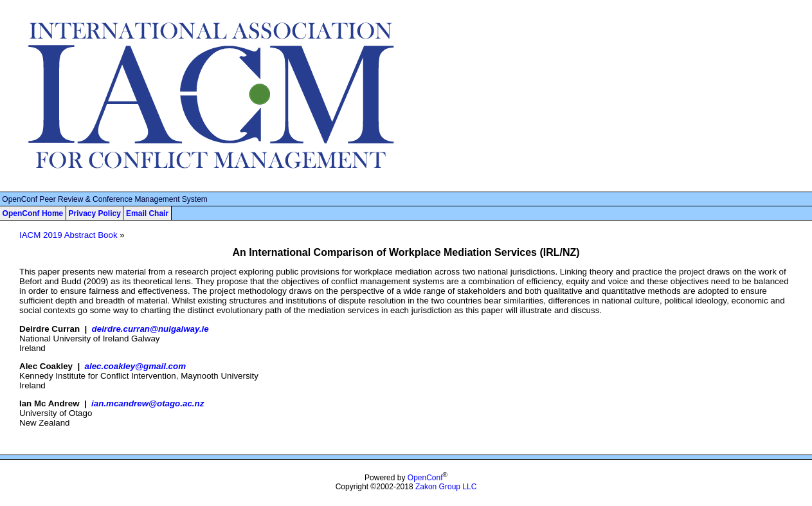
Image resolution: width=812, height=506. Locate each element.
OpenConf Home (33, 213)
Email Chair (147, 213)
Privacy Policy (94, 213)
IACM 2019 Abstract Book (68, 235)
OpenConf (425, 478)
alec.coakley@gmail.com (135, 366)
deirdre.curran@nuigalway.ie (150, 329)
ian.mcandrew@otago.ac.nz (148, 403)
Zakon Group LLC (446, 487)
